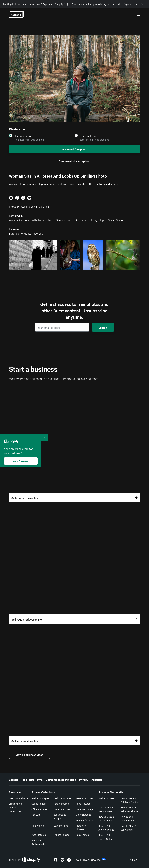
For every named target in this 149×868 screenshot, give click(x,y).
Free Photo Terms (32, 779)
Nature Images (61, 803)
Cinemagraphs (83, 814)
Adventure (82, 220)
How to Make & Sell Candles (129, 828)
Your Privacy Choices (91, 859)
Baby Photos (82, 835)
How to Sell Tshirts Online (106, 837)
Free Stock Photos (18, 798)
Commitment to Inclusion (61, 779)
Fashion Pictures (62, 798)
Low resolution (88, 136)
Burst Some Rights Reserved (26, 233)
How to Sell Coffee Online (128, 818)
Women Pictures (85, 820)
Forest (71, 220)
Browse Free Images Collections (15, 807)
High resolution (23, 136)
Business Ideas (106, 798)
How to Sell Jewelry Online (106, 828)
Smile (111, 220)
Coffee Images (39, 803)
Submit (103, 327)
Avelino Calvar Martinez (35, 206)
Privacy (84, 779)
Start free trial (21, 461)
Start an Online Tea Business (106, 809)
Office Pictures (39, 809)
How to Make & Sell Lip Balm (106, 818)
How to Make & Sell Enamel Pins (129, 809)
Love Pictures (61, 825)
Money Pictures (62, 809)
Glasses (61, 220)
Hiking (94, 220)
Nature (42, 220)
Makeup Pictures (85, 798)
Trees (51, 220)
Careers (14, 779)
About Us (97, 779)
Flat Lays (36, 814)
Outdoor (24, 220)
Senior (120, 220)
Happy (103, 220)
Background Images (60, 816)
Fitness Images (62, 835)
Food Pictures (83, 803)
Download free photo (74, 149)
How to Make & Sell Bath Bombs (129, 800)
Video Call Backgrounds (38, 842)
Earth (34, 220)
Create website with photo (74, 161)
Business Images (40, 798)
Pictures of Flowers (82, 827)
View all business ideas (29, 754)
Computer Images (85, 809)
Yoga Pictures (39, 835)
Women (13, 220)
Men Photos (38, 825)
